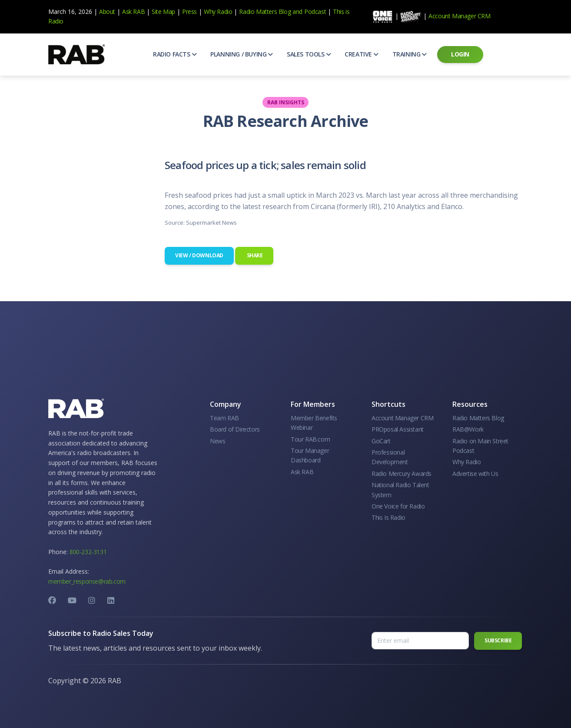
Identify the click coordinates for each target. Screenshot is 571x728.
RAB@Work (468, 429)
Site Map (163, 12)
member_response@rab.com (87, 581)
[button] (175, 54)
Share (254, 255)
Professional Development (390, 457)
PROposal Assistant (398, 429)
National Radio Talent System (400, 490)
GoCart (381, 441)
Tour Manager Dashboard (310, 455)
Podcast (315, 12)
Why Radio (218, 12)
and (297, 12)
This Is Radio (388, 517)
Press (189, 12)
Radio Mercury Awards (402, 474)
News (217, 441)
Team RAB (224, 418)
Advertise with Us (475, 474)
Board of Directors (235, 429)
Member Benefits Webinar (314, 423)
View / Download (199, 255)
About (107, 12)
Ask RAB (133, 12)
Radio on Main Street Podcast (480, 446)
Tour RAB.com (310, 439)
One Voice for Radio (398, 506)
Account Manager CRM (459, 16)
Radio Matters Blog (265, 12)
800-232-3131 (88, 552)
